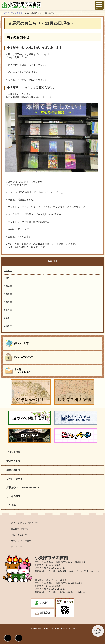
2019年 (8, 326)
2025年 (8, 278)
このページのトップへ (98, 631)
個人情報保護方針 (20, 529)
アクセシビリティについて (24, 523)
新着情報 (19, 13)
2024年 (8, 286)
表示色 (8, 638)
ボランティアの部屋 (21, 541)
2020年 (8, 318)
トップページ (7, 13)
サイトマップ (17, 547)
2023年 (8, 294)
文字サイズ (19, 638)
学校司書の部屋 (19, 535)
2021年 (8, 310)
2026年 (8, 271)
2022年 (8, 302)
